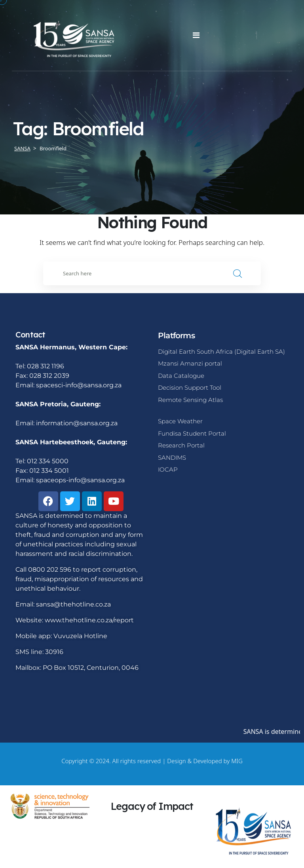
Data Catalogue (181, 376)
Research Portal (181, 445)
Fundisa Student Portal (192, 433)
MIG (237, 761)
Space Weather (180, 421)
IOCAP (168, 469)
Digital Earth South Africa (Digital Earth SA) (221, 352)
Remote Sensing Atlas (190, 400)
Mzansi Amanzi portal (190, 363)
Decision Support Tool (190, 388)
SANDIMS (172, 458)
